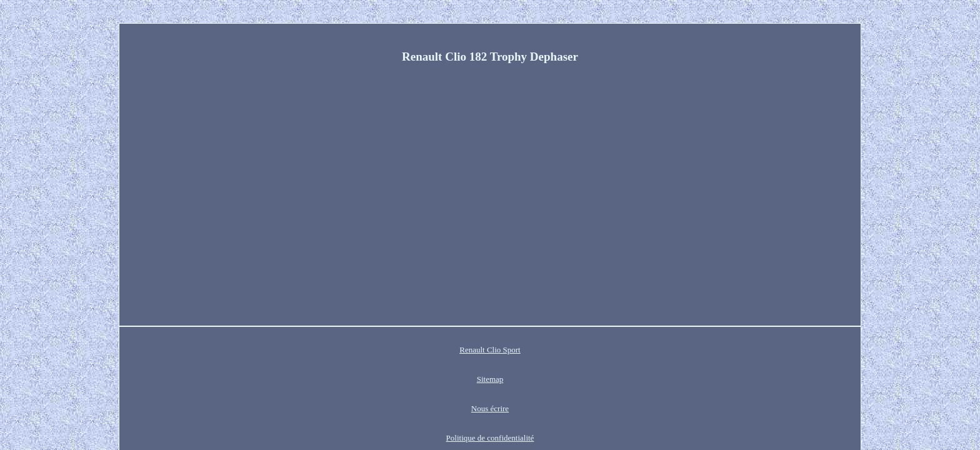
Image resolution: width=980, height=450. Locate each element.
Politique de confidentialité (530, 350)
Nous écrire (452, 350)
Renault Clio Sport (349, 350)
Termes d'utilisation (619, 350)
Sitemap (407, 350)
